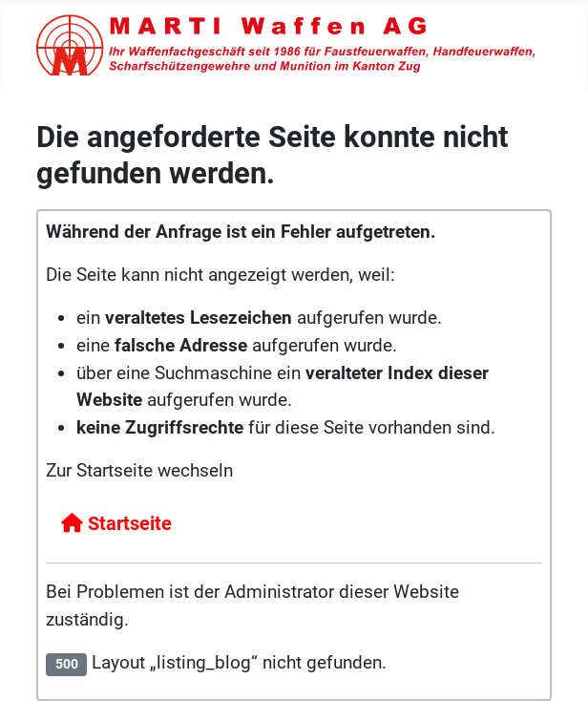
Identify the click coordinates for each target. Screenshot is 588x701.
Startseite (116, 523)
